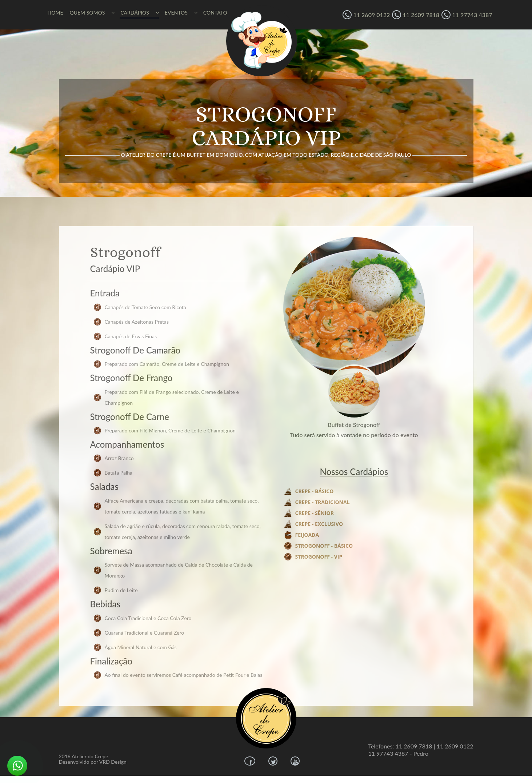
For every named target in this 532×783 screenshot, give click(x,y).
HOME (55, 13)
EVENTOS (181, 13)
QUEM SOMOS (92, 13)
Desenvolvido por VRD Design (93, 762)
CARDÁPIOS (140, 13)
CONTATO (215, 13)
